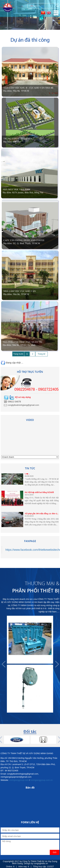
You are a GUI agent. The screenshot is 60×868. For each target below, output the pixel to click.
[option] (30, 664)
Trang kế (42, 354)
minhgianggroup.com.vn (42, 780)
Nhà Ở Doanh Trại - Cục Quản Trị (22, 342)
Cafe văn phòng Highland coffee (24, 240)
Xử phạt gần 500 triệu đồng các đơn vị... (42, 514)
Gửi (55, 852)
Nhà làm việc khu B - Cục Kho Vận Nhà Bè (28, 88)
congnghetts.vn (41, 863)
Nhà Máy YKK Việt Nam (16, 189)
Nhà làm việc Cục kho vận (20, 291)
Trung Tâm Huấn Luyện (18, 139)
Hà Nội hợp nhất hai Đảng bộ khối (39, 493)
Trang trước (18, 354)
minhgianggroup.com (19, 780)
